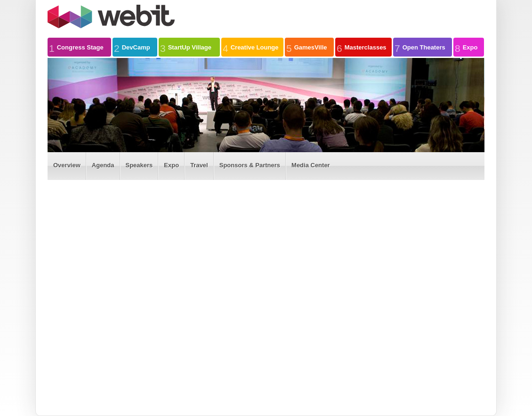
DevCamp (132, 47)
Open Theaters (420, 47)
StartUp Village (186, 47)
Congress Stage (76, 47)
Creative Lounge (251, 47)
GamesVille (307, 47)
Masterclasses (362, 47)
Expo (466, 47)
